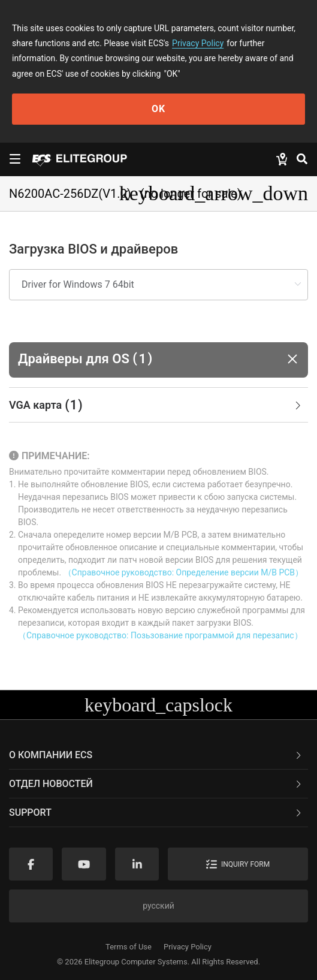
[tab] (158, 405)
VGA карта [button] (156, 405)
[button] (158, 360)
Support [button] (156, 812)
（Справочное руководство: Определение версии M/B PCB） (183, 572)
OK (158, 109)
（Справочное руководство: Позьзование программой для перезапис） (160, 635)
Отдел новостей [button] (156, 784)
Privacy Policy (198, 43)
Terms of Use (129, 947)
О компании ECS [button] (156, 755)
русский (158, 906)
